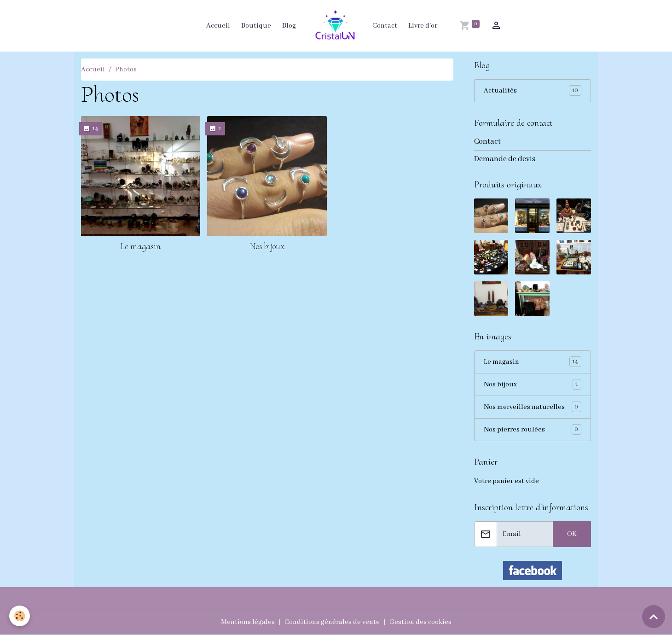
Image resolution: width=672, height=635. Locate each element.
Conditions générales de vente (332, 622)
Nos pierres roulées (533, 429)
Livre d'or (423, 26)
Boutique (256, 26)
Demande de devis (505, 159)
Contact (385, 26)
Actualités (533, 90)
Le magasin (141, 246)
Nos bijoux (267, 246)
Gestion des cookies (420, 622)
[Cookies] (20, 616)
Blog (289, 26)
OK (572, 534)
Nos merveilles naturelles (533, 407)
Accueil (218, 26)
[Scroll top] (654, 617)
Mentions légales (248, 622)
